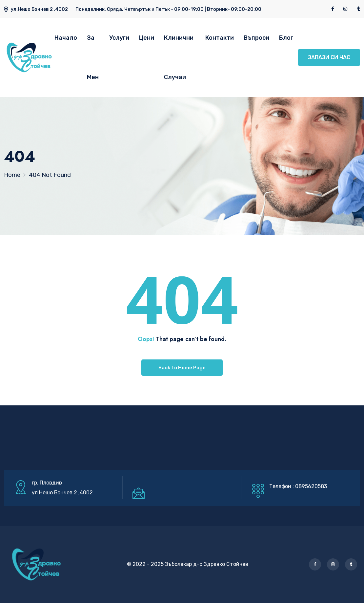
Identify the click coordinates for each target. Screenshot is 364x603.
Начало (66, 38)
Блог (286, 38)
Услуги (119, 38)
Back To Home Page (182, 368)
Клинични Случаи (179, 57)
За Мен (93, 57)
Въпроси (256, 38)
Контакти (220, 38)
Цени (147, 38)
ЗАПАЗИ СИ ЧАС (329, 57)
